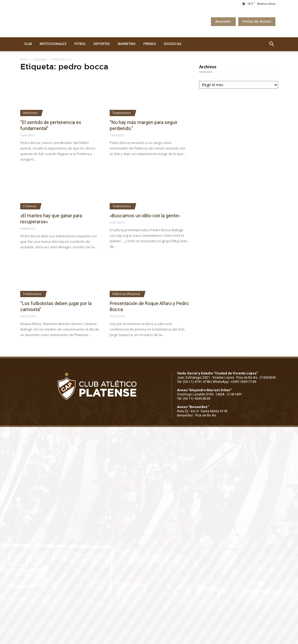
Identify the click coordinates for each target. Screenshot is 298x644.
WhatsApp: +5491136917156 (234, 382)
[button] (272, 44)
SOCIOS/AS (173, 44)
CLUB (28, 44)
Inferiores (30, 113)
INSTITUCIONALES (53, 44)
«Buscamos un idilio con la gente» (145, 216)
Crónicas (29, 206)
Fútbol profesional (126, 294)
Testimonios (122, 113)
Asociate (223, 22)
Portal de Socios (257, 22)
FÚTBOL (80, 44)
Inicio (24, 59)
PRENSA (150, 44)
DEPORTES (102, 44)
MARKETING (127, 44)
